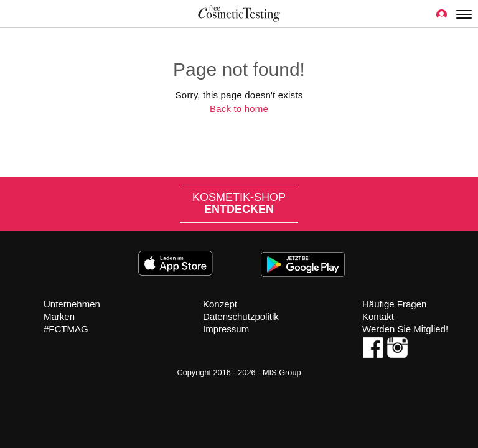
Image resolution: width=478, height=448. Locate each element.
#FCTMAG (66, 329)
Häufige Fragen (394, 304)
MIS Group (282, 372)
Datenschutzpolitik (241, 316)
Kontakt (378, 316)
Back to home (239, 109)
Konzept (220, 304)
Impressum (226, 329)
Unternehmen (72, 304)
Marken (59, 316)
